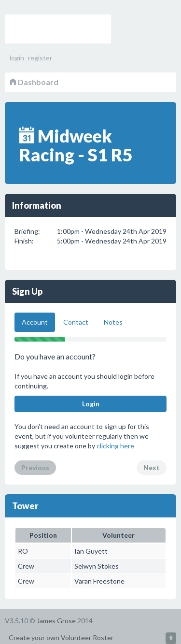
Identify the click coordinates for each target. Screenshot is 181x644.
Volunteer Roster (58, 29)
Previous (35, 467)
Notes (113, 322)
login (17, 58)
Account (35, 322)
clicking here (115, 446)
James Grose (56, 621)
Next (152, 467)
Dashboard (34, 82)
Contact (76, 322)
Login (91, 404)
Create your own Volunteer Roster (61, 637)
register (40, 58)
